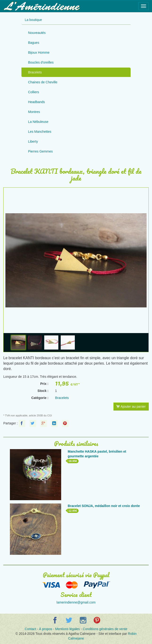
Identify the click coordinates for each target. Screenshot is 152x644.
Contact (30, 629)
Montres (34, 112)
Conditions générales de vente (105, 629)
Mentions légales (67, 629)
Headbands (36, 102)
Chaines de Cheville (43, 82)
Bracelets (35, 72)
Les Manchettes (40, 132)
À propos (46, 629)
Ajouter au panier (131, 407)
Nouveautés (37, 33)
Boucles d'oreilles (41, 62)
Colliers (34, 92)
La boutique (33, 20)
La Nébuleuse (38, 122)
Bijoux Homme (39, 52)
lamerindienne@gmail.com (76, 602)
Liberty (33, 141)
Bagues (34, 43)
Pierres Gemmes (40, 151)
